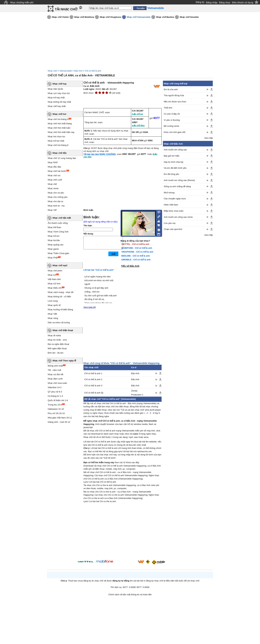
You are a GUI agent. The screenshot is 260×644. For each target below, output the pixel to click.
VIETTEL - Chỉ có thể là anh (135, 244)
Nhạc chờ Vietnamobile (139, 17)
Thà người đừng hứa (174, 95)
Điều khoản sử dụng (243, 2)
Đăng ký (200, 2)
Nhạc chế (52, 184)
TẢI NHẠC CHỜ (66, 9)
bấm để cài (138, 114)
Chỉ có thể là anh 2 (93, 379)
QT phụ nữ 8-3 (55, 392)
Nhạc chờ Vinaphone (110, 17)
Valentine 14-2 (55, 387)
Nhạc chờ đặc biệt (62, 218)
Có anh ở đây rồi (172, 114)
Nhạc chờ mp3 (60, 265)
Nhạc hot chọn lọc (56, 137)
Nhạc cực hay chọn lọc (59, 93)
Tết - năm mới (54, 370)
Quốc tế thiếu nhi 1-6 (58, 400)
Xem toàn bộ (90, 307)
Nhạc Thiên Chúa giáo (58, 253)
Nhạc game (53, 249)
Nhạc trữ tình (54, 284)
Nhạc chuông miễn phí (22, 2)
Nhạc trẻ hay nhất (56, 98)
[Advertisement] (123, 532)
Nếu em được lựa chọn (175, 102)
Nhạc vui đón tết (56, 374)
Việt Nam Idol (54, 279)
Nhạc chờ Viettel (60, 17)
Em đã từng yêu (171, 174)
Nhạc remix (53, 188)
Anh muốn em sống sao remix (178, 217)
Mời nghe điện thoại (57, 348)
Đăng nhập (212, 2)
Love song (53, 301)
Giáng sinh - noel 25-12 (59, 422)
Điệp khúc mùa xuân (174, 211)
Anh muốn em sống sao (175, 150)
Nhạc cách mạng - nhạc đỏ (61, 292)
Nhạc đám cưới (55, 379)
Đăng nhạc (225, 2)
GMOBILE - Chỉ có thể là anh (136, 260)
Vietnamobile (66, 71)
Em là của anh (171, 89)
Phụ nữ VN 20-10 (56, 413)
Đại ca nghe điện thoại (58, 344)
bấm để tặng (138, 126)
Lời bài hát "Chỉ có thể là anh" (99, 270)
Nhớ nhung (169, 193)
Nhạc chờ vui (54, 175)
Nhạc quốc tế (54, 305)
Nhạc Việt (52, 314)
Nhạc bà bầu (54, 240)
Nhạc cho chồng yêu (58, 197)
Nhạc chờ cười (55, 180)
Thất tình (168, 108)
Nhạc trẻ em (54, 236)
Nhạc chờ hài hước (57, 171)
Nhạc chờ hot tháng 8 (58, 145)
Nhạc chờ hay (60, 84)
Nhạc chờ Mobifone (84, 17)
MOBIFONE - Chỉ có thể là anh (137, 248)
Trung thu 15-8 (55, 405)
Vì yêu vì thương (172, 120)
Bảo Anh (78, 71)
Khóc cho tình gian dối (174, 132)
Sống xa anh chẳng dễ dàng (177, 186)
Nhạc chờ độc (60, 153)
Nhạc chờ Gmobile (189, 17)
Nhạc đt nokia (54, 335)
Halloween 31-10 (56, 409)
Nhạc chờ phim (55, 271)
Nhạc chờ (52, 71)
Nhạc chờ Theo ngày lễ (64, 361)
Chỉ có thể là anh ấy (94, 393)
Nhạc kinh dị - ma (56, 206)
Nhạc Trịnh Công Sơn (58, 232)
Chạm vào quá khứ (173, 229)
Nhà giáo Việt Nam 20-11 (60, 418)
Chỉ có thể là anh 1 (93, 373)
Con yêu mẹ (170, 223)
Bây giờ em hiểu (172, 156)
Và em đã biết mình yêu (175, 168)
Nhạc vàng (53, 318)
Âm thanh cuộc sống (58, 223)
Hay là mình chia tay (174, 162)
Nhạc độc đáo (54, 167)
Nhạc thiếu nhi (55, 288)
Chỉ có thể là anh (93, 71)
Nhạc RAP (53, 162)
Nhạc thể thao (54, 227)
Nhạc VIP (52, 210)
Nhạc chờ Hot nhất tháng (60, 124)
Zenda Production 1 (137, 393)
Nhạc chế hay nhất (57, 106)
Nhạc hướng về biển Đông (60, 310)
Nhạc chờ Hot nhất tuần (59, 128)
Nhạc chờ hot (59, 114)
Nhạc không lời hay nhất (59, 102)
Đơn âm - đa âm (56, 353)
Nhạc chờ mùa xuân (57, 383)
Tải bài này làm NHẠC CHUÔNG (100, 154)
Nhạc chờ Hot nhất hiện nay (61, 132)
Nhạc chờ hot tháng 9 (58, 119)
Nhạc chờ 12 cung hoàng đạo (62, 158)
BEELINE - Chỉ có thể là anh (136, 256)
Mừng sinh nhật (55, 366)
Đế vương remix (171, 126)
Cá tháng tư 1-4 (55, 396)
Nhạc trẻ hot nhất (56, 141)
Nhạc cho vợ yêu (56, 193)
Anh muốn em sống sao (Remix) (179, 180)
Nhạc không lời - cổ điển (59, 297)
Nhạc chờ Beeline (165, 17)
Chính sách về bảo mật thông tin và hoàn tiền (130, 595)
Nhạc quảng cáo (56, 245)
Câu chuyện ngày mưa (175, 199)
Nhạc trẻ (52, 275)
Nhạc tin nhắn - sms (57, 340)
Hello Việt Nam (171, 205)
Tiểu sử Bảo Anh (130, 266)
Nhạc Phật (53, 258)
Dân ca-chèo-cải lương (59, 322)
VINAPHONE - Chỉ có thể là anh (137, 252)
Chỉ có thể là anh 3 (93, 386)
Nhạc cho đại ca (55, 201)
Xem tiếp (209, 138)
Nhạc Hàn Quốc (55, 89)
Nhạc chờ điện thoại (63, 330)
